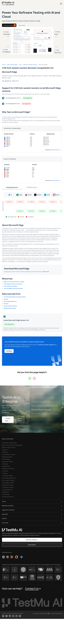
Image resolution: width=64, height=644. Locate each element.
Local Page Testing (7, 476)
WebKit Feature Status (10, 308)
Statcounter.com (56, 150)
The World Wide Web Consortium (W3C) (15, 297)
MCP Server (5, 452)
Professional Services (8, 497)
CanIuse (6, 299)
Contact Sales (8, 420)
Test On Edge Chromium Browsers (13, 288)
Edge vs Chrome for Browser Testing (14, 282)
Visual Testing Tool (7, 490)
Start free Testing (10, 25)
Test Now (9, 351)
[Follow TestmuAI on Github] (16, 616)
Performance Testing (8, 469)
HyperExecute (6, 466)
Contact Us (33, 589)
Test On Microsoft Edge (10, 286)
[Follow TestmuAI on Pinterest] (20, 616)
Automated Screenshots (9, 478)
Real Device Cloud (7, 457)
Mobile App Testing (7, 462)
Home (4, 65)
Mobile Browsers (32, 187)
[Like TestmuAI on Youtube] (13, 616)
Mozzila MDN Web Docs (10, 301)
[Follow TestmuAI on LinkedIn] (10, 616)
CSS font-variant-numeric (30, 65)
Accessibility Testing (8, 483)
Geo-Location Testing (8, 480)
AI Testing (5, 464)
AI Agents (5, 450)
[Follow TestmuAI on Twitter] (6, 616)
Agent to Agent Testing (9, 447)
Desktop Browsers (12, 187)
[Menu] (61, 4)
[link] (8, 4)
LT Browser (5, 471)
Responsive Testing (8, 485)
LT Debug (5, 473)
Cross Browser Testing (8, 455)
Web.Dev (6, 304)
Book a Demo (22, 25)
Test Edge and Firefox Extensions (13, 284)
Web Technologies (12, 65)
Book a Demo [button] (32, 545)
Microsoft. (46, 272)
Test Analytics (6, 494)
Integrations (5, 492)
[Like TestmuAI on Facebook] (3, 616)
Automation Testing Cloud (9, 443)
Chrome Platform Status (10, 306)
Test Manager (6, 459)
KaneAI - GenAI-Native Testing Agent (12, 445)
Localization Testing (8, 487)
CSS (20, 65)
